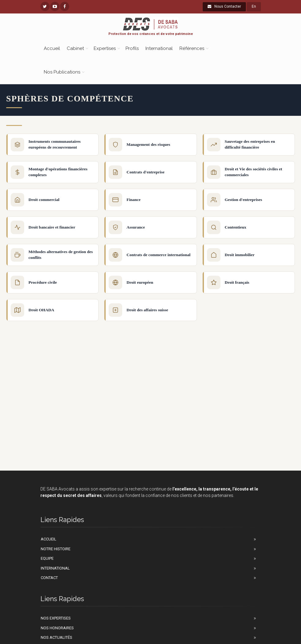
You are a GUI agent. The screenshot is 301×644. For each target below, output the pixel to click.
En (254, 6)
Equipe (47, 558)
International (159, 48)
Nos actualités (56, 637)
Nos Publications (62, 72)
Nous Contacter (224, 6)
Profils (132, 48)
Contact (49, 578)
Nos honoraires (57, 628)
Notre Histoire (56, 549)
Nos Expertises (56, 618)
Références (192, 48)
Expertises (105, 48)
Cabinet (75, 48)
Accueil (52, 48)
